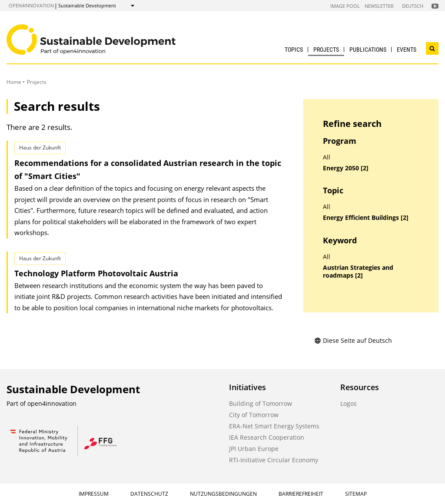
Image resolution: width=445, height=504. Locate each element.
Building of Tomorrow (261, 403)
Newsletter (379, 6)
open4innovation (31, 5)
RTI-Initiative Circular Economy (274, 460)
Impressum (94, 494)
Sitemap (356, 494)
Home (14, 82)
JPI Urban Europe (254, 449)
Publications (368, 50)
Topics (294, 50)
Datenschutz (149, 494)
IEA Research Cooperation (267, 437)
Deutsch (413, 6)
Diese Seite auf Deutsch (353, 340)
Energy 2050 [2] (346, 168)
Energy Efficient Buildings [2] (366, 218)
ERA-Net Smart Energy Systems (274, 426)
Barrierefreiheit (301, 494)
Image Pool (345, 6)
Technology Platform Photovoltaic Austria (96, 273)
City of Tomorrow (254, 415)
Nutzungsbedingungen (223, 494)
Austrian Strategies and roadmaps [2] (358, 272)
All (327, 157)
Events (407, 50)
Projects (326, 50)
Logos (349, 403)
